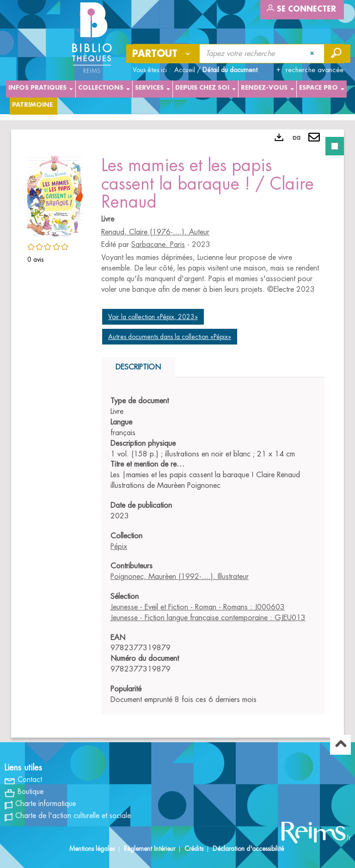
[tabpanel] (177, 434)
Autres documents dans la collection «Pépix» (170, 337)
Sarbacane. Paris (158, 245)
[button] (55, 196)
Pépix (119, 547)
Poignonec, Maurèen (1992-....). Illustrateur (180, 577)
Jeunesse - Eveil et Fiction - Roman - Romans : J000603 (198, 607)
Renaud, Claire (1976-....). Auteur (155, 232)
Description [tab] (138, 367)
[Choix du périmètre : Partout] (163, 54)
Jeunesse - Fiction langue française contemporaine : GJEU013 (208, 618)
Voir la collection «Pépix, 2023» (153, 317)
